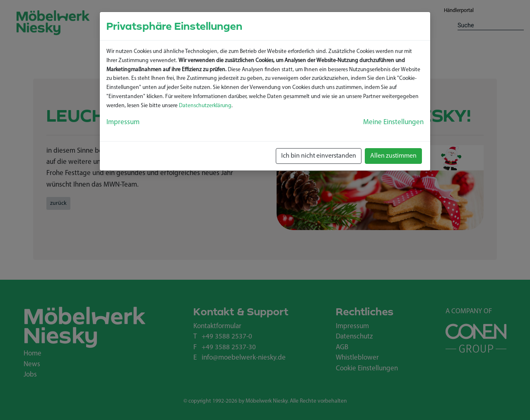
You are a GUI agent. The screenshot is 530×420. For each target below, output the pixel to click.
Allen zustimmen (393, 156)
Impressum (123, 122)
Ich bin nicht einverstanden (319, 156)
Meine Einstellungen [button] (393, 122)
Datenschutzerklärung (205, 106)
